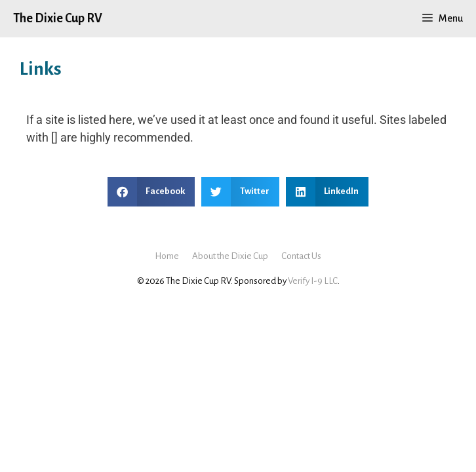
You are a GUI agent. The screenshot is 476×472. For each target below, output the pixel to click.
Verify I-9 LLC (313, 281)
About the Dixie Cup (230, 256)
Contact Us (301, 256)
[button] (151, 192)
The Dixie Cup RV (58, 18)
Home (167, 256)
